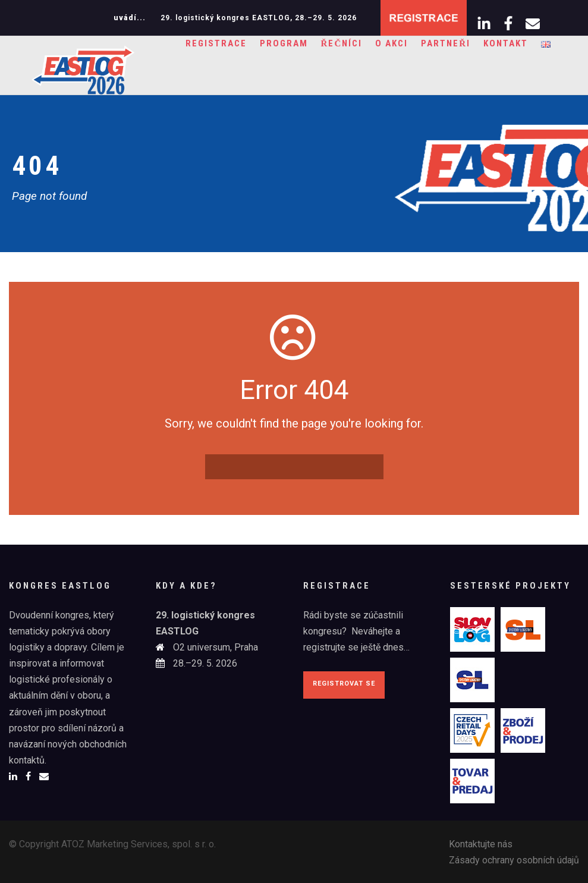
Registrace (216, 43)
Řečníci (342, 43)
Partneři (446, 43)
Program (284, 43)
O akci (392, 43)
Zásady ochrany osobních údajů (514, 860)
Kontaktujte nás (481, 844)
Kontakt (506, 43)
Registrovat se (344, 684)
